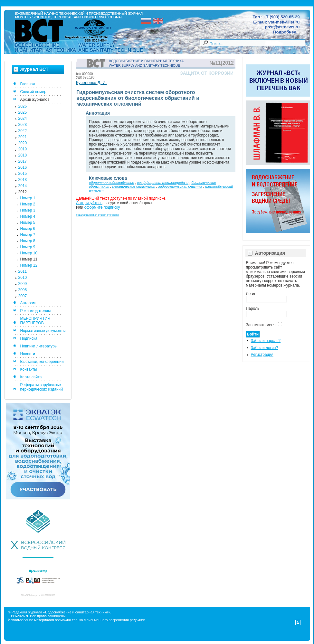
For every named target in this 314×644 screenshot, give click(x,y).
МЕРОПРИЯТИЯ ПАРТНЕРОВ (35, 321)
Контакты (29, 369)
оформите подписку (102, 207)
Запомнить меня (261, 325)
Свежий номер (33, 92)
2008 (23, 290)
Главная (28, 84)
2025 (23, 112)
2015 (23, 174)
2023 (23, 125)
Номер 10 (29, 253)
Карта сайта (31, 377)
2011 (23, 271)
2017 (23, 161)
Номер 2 (28, 204)
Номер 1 (28, 198)
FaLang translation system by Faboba (98, 215)
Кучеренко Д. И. (91, 83)
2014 (23, 186)
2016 (23, 167)
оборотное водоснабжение (112, 183)
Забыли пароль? (266, 341)
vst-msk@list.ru (284, 22)
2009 (23, 284)
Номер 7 (28, 235)
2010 (23, 278)
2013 (23, 180)
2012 (23, 192)
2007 (23, 296)
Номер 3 (28, 210)
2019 (23, 149)
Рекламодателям (36, 311)
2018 (23, 155)
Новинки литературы (39, 346)
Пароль (253, 308)
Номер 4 (28, 216)
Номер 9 (28, 247)
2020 (23, 143)
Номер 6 (28, 229)
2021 (23, 137)
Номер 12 (29, 265)
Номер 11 (29, 259)
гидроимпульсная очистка (180, 186)
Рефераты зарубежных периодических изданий (42, 387)
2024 (23, 118)
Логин (251, 294)
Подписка (29, 338)
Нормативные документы (43, 331)
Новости (28, 354)
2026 (23, 106)
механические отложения (133, 186)
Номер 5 (28, 223)
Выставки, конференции (42, 362)
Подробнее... (286, 32)
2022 (23, 131)
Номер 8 (28, 241)
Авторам (28, 303)
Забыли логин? (265, 348)
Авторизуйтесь (89, 203)
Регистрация (262, 355)
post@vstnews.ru (282, 27)
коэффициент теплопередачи (163, 183)
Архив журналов (35, 99)
